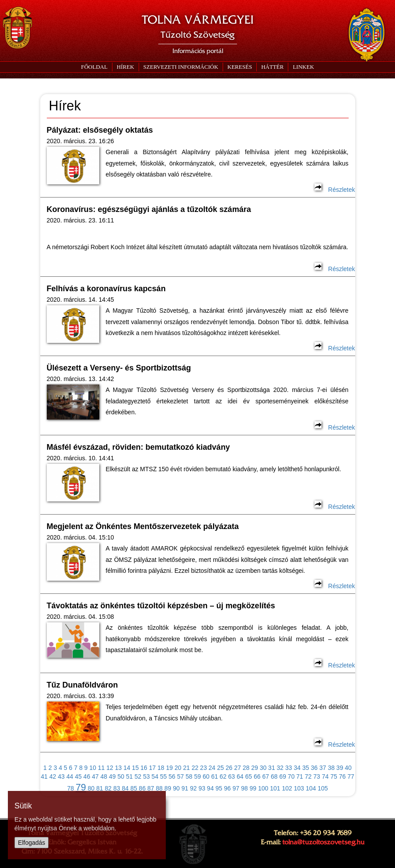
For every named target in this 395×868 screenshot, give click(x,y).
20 (178, 768)
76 (343, 776)
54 (155, 776)
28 (246, 768)
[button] (181, 67)
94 (210, 788)
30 (263, 768)
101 (275, 788)
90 (176, 788)
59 (198, 776)
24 (212, 768)
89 (168, 788)
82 (108, 788)
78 (70, 788)
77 (351, 776)
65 (249, 776)
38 (331, 768)
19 (169, 768)
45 (78, 776)
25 (220, 768)
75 (334, 776)
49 (112, 776)
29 (255, 768)
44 (70, 776)
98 (245, 788)
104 (311, 788)
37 (323, 768)
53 (147, 776)
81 (100, 788)
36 (314, 768)
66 (257, 776)
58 (189, 776)
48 (104, 776)
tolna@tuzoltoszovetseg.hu (323, 842)
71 (300, 776)
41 (44, 776)
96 (227, 788)
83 (117, 788)
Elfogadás (31, 843)
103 (299, 788)
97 (236, 788)
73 (317, 776)
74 (325, 776)
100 (263, 788)
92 (193, 788)
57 (181, 776)
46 (87, 776)
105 (323, 788)
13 (119, 768)
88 (159, 788)
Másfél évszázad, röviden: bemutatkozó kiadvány (138, 447)
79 (81, 787)
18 (161, 768)
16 (144, 768)
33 (289, 768)
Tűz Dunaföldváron (82, 685)
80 (91, 788)
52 (138, 776)
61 (215, 776)
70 (291, 776)
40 (348, 768)
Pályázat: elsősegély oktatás (100, 130)
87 (151, 788)
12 (110, 768)
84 (125, 788)
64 (240, 776)
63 (232, 776)
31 (272, 768)
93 (202, 788)
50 (121, 776)
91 (185, 788)
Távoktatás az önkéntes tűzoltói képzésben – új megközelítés (161, 606)
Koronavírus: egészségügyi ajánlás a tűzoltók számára (149, 209)
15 (136, 768)
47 (95, 776)
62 (223, 776)
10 (93, 768)
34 (297, 768)
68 (274, 776)
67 (266, 776)
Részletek (335, 190)
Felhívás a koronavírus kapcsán (106, 289)
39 (340, 768)
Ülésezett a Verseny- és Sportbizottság (119, 368)
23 (203, 768)
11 (101, 768)
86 (142, 788)
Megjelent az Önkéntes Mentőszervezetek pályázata (143, 526)
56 (172, 776)
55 (164, 776)
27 (238, 768)
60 (206, 776)
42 (53, 776)
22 (195, 768)
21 (186, 768)
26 (229, 768)
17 (153, 768)
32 (280, 768)
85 (134, 788)
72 (308, 776)
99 (253, 788)
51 (129, 776)
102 (287, 788)
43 (61, 776)
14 (127, 768)
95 (219, 788)
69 (283, 776)
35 (306, 768)
